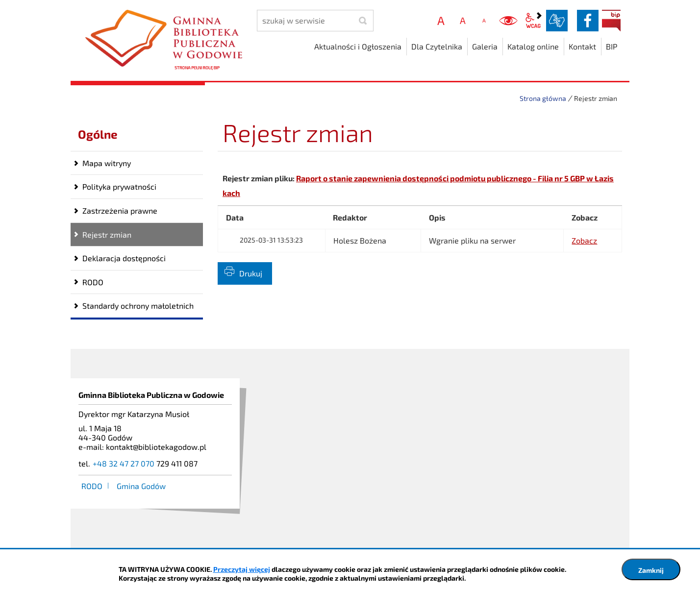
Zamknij (651, 570)
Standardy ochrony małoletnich (138, 306)
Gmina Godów (141, 486)
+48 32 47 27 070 (124, 463)
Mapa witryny (107, 163)
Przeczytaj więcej (242, 569)
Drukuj (251, 273)
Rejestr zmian (107, 234)
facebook (588, 21)
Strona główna (543, 98)
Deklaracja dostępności (124, 258)
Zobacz (584, 240)
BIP (611, 21)
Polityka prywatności (119, 186)
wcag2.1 (533, 21)
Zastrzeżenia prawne (120, 210)
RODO (93, 282)
